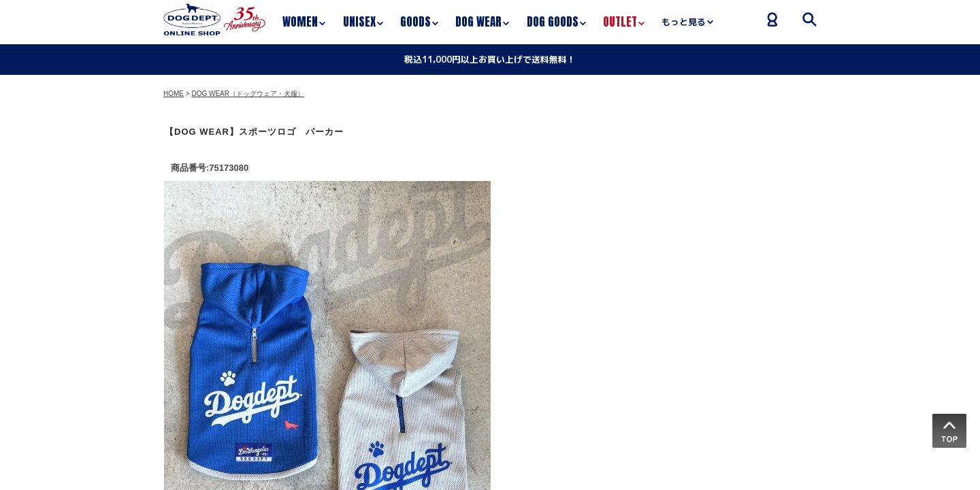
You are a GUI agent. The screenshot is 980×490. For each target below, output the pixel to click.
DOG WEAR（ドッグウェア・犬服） (248, 94)
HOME (174, 94)
